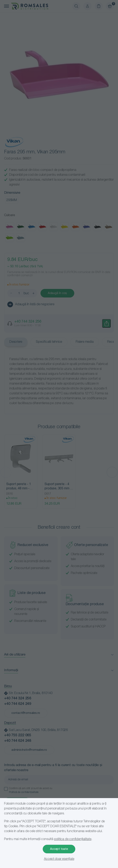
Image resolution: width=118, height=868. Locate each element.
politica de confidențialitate (73, 839)
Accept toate (59, 849)
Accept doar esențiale (59, 859)
